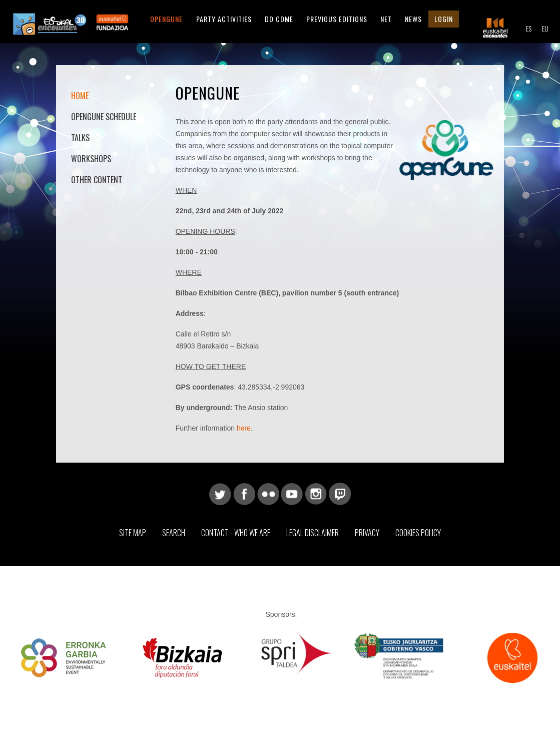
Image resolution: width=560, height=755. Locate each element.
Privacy (367, 533)
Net (386, 19)
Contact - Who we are (236, 533)
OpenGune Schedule (104, 117)
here (244, 428)
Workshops (91, 159)
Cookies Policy (418, 533)
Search (174, 533)
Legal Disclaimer (313, 533)
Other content (97, 180)
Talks (80, 138)
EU (545, 28)
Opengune (166, 19)
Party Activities (224, 19)
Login (444, 19)
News (413, 19)
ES (529, 28)
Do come (279, 19)
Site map (133, 533)
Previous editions (337, 19)
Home (80, 96)
